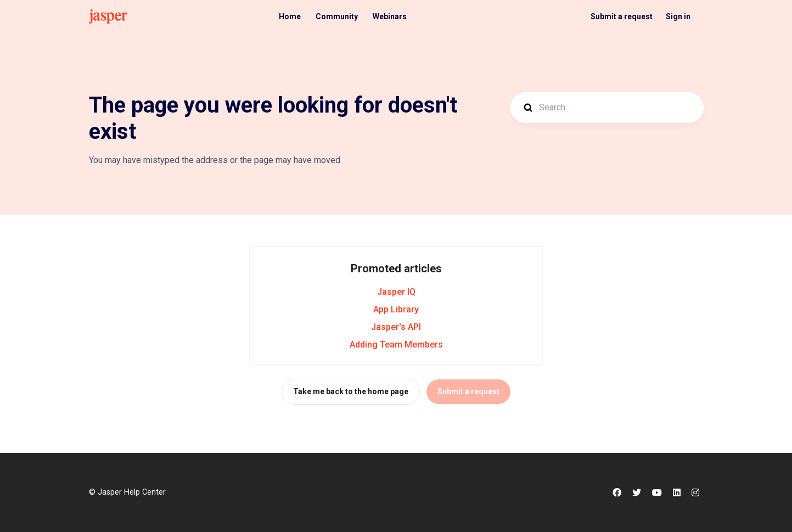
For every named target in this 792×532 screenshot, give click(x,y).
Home (290, 16)
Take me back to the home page (351, 391)
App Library (396, 309)
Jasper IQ (396, 292)
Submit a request (622, 16)
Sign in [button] (678, 16)
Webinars (390, 16)
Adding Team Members (396, 345)
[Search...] (607, 108)
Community (337, 16)
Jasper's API (396, 327)
